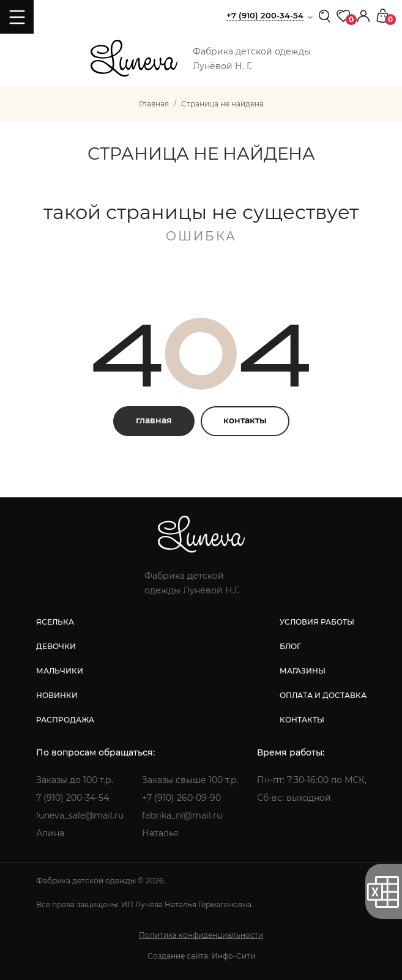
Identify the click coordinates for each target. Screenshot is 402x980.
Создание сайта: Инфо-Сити (201, 956)
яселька (55, 622)
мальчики (60, 671)
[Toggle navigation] (17, 17)
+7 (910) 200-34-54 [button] (265, 15)
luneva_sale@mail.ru (80, 815)
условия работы (317, 622)
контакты (245, 420)
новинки (57, 695)
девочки (56, 646)
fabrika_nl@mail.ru (182, 815)
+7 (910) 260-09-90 (181, 798)
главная (154, 420)
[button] (363, 15)
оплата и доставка (323, 695)
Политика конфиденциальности (201, 935)
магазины (303, 671)
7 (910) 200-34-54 (73, 798)
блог (290, 646)
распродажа (65, 720)
